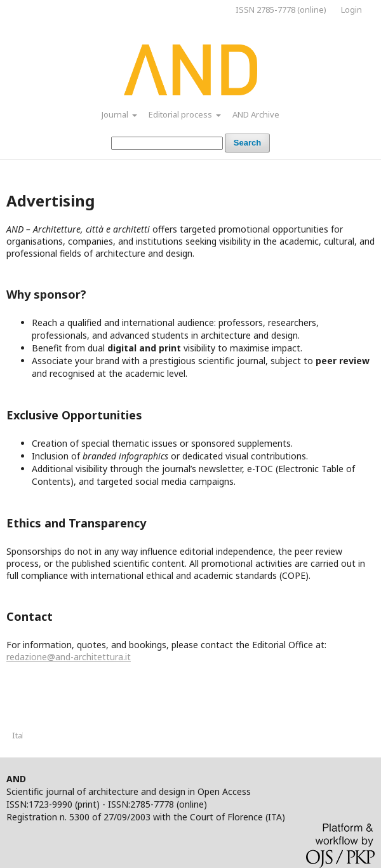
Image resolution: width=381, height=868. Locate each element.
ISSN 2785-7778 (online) (281, 10)
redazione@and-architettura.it (69, 657)
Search (247, 143)
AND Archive (256, 114)
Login (351, 10)
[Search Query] (167, 143)
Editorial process (181, 114)
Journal (116, 114)
